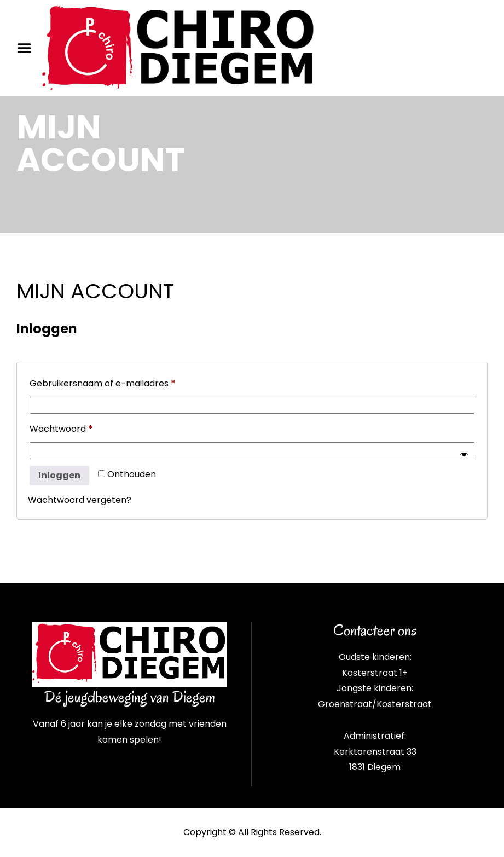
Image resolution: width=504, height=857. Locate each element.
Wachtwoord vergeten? (80, 500)
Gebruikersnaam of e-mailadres (118, 382)
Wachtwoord (76, 428)
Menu (28, 48)
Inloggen (59, 475)
